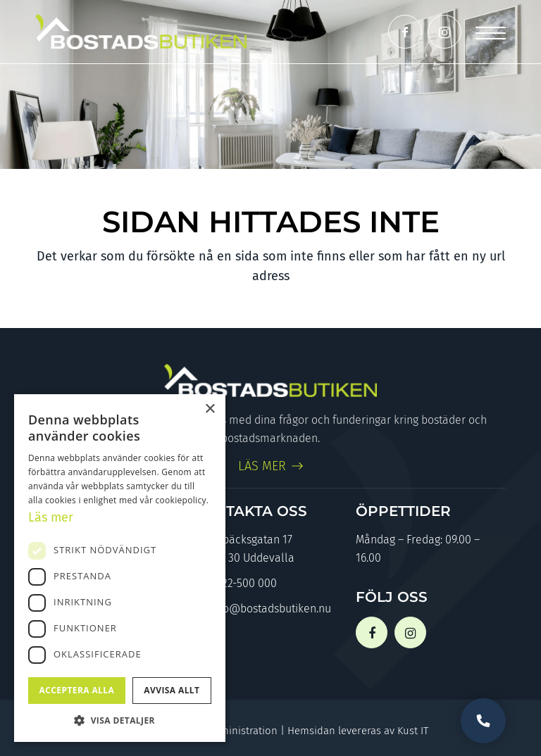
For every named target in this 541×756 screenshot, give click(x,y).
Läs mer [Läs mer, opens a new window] (51, 517)
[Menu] (491, 32)
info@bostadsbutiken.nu (262, 610)
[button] (120, 720)
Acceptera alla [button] (77, 690)
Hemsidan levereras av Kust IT (358, 731)
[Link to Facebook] (405, 32)
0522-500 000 (235, 585)
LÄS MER (262, 466)
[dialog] (120, 568)
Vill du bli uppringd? (483, 721)
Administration (243, 731)
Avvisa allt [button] (172, 690)
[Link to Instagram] (444, 32)
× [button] (210, 409)
